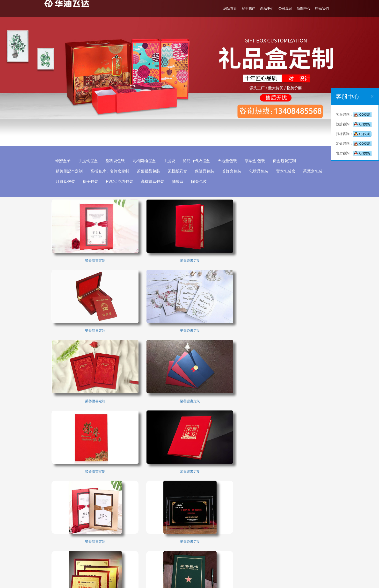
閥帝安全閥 (162, 548)
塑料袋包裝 (115, 161)
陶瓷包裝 (199, 182)
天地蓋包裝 (227, 161)
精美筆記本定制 (69, 171)
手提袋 (169, 161)
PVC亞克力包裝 (120, 182)
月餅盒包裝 (66, 182)
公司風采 (285, 8)
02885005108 (214, 547)
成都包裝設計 (130, 533)
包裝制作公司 (63, 548)
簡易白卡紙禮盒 (197, 161)
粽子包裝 (91, 182)
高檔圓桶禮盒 (144, 161)
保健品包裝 (205, 171)
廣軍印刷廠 (95, 541)
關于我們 (248, 8)
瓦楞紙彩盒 (178, 171)
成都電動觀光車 (65, 541)
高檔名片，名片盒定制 (110, 171)
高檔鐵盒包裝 (153, 182)
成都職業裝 (95, 548)
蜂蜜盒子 (63, 161)
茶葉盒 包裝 (255, 161)
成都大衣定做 (130, 541)
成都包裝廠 (61, 533)
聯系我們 (322, 8)
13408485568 (227, 540)
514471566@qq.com (219, 561)
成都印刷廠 (95, 533)
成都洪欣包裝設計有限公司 (230, 532)
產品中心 (267, 8)
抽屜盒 (178, 182)
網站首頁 (230, 8)
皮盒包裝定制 (284, 161)
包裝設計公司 (164, 541)
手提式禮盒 (88, 161)
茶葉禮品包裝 (149, 171)
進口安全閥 (129, 548)
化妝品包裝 (259, 171)
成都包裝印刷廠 (165, 533)
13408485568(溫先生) (227, 554)
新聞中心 (303, 8)
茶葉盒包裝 (313, 171)
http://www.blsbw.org (219, 569)
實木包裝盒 (286, 171)
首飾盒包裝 (232, 171)
